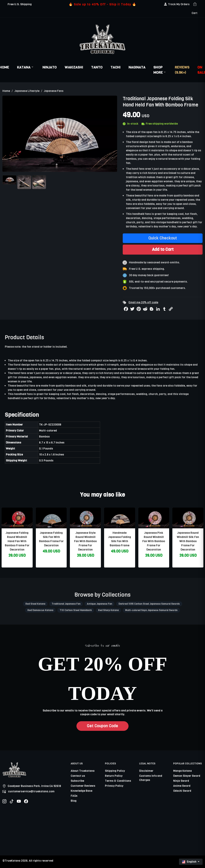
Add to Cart (163, 249)
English (190, 862)
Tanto (97, 67)
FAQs (74, 796)
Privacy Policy (114, 786)
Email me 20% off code (143, 302)
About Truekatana (83, 771)
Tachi (116, 67)
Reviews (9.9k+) (182, 70)
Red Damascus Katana (40, 610)
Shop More (160, 70)
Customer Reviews (83, 786)
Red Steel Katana (35, 604)
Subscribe (77, 781)
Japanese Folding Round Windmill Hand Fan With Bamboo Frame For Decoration (17, 541)
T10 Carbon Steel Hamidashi (76, 610)
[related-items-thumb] (17, 518)
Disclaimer (146, 771)
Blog (74, 801)
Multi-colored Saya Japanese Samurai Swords (151, 610)
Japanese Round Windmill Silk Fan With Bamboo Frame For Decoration (188, 541)
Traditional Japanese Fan (66, 604)
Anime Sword (182, 786)
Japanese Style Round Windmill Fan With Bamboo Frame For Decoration (85, 541)
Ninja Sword (181, 781)
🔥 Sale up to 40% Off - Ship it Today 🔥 (102, 4)
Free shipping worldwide (160, 124)
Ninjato (50, 67)
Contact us (78, 776)
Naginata (137, 67)
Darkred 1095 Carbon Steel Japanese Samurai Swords (149, 604)
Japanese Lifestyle (27, 91)
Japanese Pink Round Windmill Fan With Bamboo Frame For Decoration (154, 541)
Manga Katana (182, 771)
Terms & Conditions (118, 781)
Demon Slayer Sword (187, 776)
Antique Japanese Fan (99, 604)
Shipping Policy (115, 771)
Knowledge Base (81, 791)
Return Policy (114, 776)
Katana (26, 67)
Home (6, 91)
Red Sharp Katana (108, 610)
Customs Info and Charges (151, 778)
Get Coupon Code (102, 726)
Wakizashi (74, 67)
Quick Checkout (163, 238)
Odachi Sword (182, 791)
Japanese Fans (54, 91)
